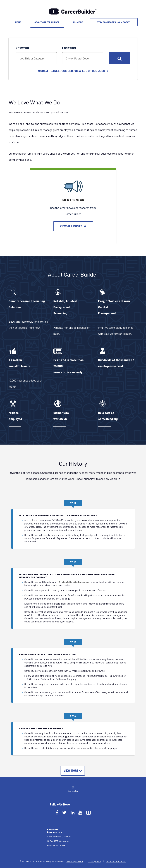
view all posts (73, 226)
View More (73, 770)
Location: (70, 48)
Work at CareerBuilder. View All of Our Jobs (73, 71)
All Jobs (78, 22)
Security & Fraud (75, 861)
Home (18, 22)
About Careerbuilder (47, 22)
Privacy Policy (94, 861)
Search (119, 58)
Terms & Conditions (116, 861)
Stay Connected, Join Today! (114, 22)
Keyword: (23, 48)
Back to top (73, 789)
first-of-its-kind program (74, 582)
